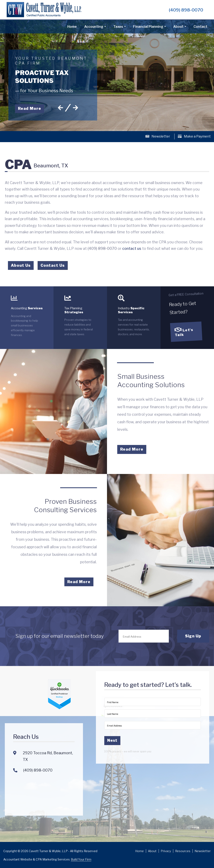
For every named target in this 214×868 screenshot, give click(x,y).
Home (72, 27)
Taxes (118, 27)
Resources (183, 851)
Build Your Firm (81, 859)
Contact (200, 27)
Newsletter (158, 136)
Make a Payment (194, 136)
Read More (30, 106)
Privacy (166, 851)
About (178, 27)
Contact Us (53, 266)
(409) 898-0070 (186, 10)
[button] (60, 106)
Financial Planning (148, 27)
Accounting (94, 27)
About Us (21, 266)
